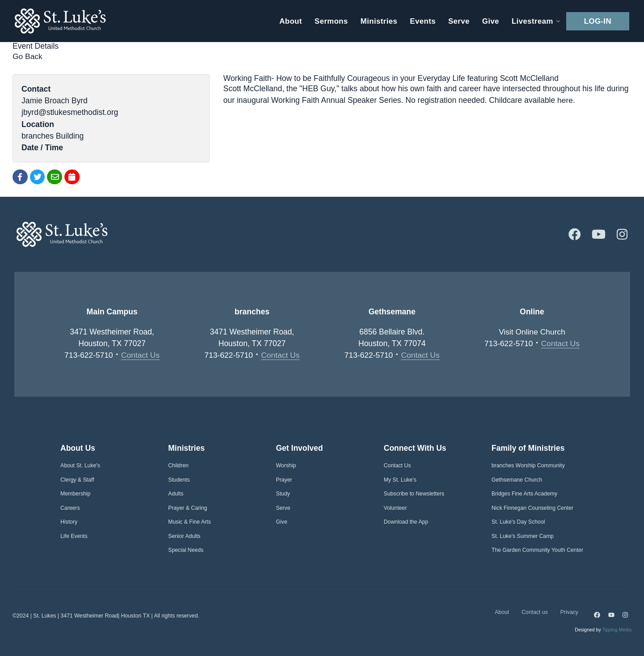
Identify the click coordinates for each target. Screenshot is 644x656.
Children (178, 466)
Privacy (569, 612)
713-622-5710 (89, 355)
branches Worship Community (528, 466)
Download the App (406, 522)
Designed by (603, 630)
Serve (283, 508)
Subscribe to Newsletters (414, 494)
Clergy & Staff (77, 480)
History (69, 522)
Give (282, 522)
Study (283, 494)
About (502, 612)
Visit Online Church (532, 332)
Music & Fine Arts (189, 522)
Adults (176, 494)
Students (179, 480)
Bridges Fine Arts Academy (524, 494)
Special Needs (186, 550)
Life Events (74, 536)
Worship (286, 466)
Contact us (535, 612)
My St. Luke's (400, 480)
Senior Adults (184, 536)
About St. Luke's (80, 466)
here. (566, 100)
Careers (70, 508)
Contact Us (141, 355)
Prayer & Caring (188, 508)
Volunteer (395, 508)
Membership (75, 494)
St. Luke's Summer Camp (523, 536)
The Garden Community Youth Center (537, 550)
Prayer (284, 480)
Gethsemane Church (517, 480)
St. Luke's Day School (518, 522)
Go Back (28, 56)
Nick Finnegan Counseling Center (532, 508)
